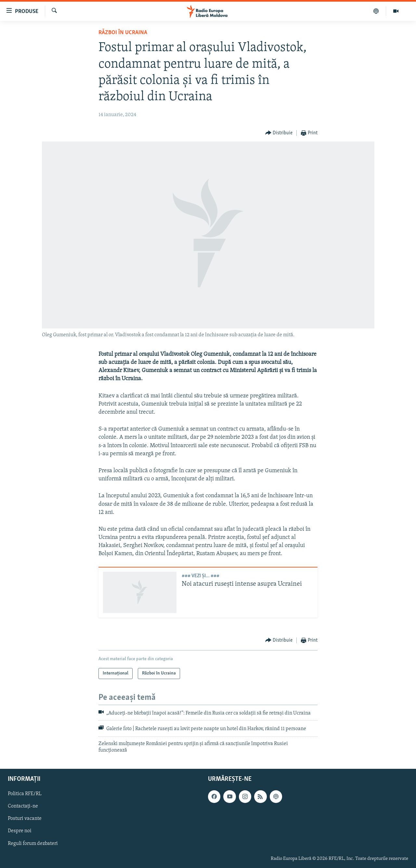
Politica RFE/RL (25, 794)
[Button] (279, 133)
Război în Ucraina (123, 33)
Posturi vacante (25, 819)
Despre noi (20, 831)
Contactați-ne (23, 806)
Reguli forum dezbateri (33, 843)
